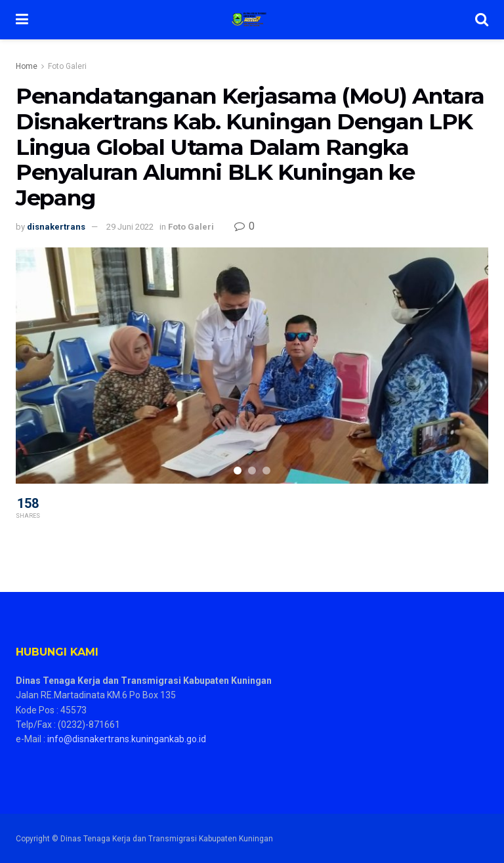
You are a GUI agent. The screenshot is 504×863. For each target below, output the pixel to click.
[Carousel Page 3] (266, 471)
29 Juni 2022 (130, 227)
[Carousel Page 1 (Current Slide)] (238, 471)
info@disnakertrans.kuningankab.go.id (127, 739)
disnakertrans (56, 227)
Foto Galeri (67, 66)
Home (27, 66)
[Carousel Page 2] (252, 471)
